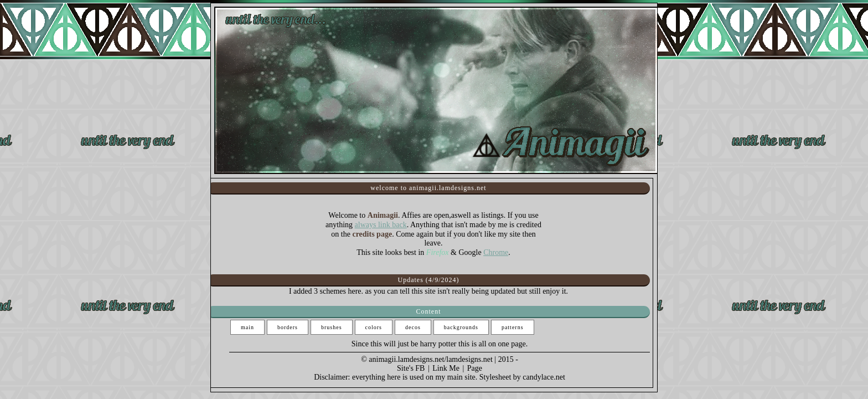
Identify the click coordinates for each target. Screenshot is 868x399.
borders (288, 327)
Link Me (446, 368)
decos (413, 327)
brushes (332, 327)
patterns (513, 327)
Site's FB (411, 368)
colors (374, 327)
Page (475, 368)
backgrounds (461, 327)
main (247, 327)
